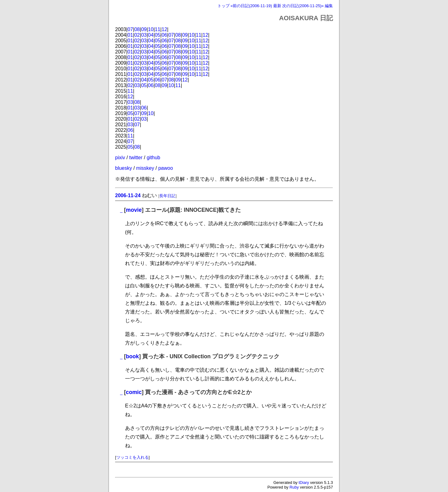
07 (130, 29)
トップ (224, 6)
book (133, 356)
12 (165, 29)
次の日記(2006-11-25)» (303, 6)
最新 (277, 6)
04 (151, 35)
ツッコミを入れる (133, 457)
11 (158, 29)
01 (130, 35)
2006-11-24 (128, 195)
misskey (145, 168)
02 (137, 35)
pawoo (166, 168)
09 (144, 29)
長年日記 (167, 196)
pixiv (120, 158)
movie (134, 210)
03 (144, 35)
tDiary (304, 483)
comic (134, 392)
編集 (329, 6)
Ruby (294, 487)
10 (151, 29)
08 (137, 29)
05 (158, 35)
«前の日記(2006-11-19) (251, 6)
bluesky (124, 168)
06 (165, 35)
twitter (136, 158)
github (153, 158)
